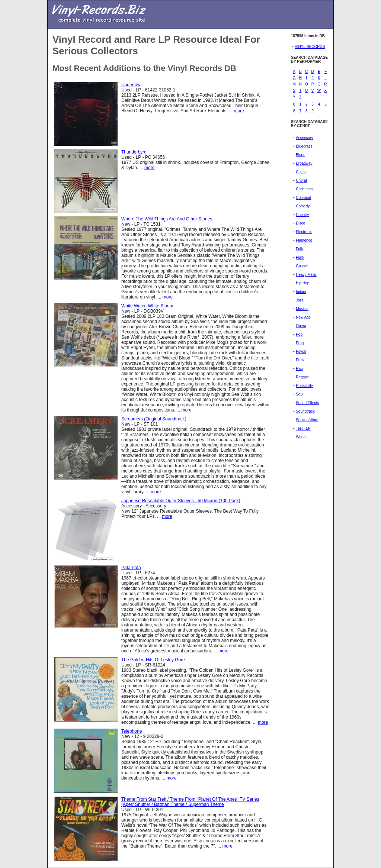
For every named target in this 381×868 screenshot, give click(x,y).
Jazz (300, 300)
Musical (302, 309)
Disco (300, 223)
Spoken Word (307, 420)
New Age (303, 317)
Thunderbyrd (134, 152)
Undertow (131, 85)
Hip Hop (302, 283)
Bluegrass (304, 146)
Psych (301, 351)
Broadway (304, 163)
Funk (300, 257)
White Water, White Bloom (147, 306)
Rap (299, 369)
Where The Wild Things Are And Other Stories (167, 219)
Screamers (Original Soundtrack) (154, 419)
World (301, 437)
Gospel (302, 266)
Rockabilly (304, 386)
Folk (299, 249)
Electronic (304, 232)
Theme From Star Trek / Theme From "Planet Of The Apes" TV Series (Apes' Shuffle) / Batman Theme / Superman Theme (190, 802)
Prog (300, 343)
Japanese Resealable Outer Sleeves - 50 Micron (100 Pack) (181, 501)
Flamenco (304, 240)
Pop (299, 334)
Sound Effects (307, 403)
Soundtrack (305, 411)
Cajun (301, 172)
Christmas (304, 189)
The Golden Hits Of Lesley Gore (153, 660)
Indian (301, 292)
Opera (301, 326)
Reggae (302, 377)
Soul (300, 394)
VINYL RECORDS (310, 47)
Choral (301, 180)
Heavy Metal (306, 275)
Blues (300, 155)
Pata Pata (131, 568)
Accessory (304, 138)
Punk (300, 360)
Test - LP (303, 428)
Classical (303, 198)
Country (302, 215)
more (239, 111)
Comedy (303, 206)
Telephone (132, 731)
